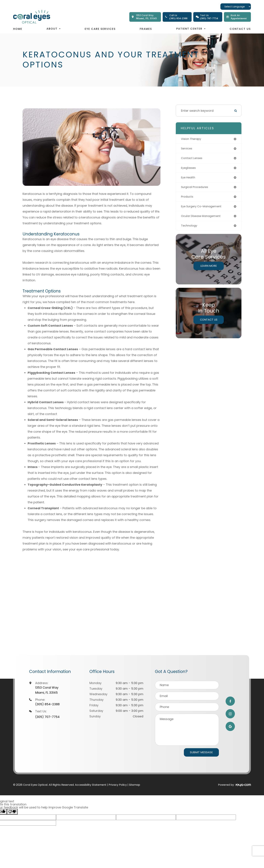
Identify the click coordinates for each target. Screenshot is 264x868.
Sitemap (135, 785)
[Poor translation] (12, 812)
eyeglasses (189, 169)
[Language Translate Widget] (236, 7)
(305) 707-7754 (47, 717)
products (188, 199)
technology (190, 228)
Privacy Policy (118, 785)
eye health (189, 179)
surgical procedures (196, 189)
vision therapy (192, 139)
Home (18, 29)
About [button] (53, 29)
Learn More (209, 269)
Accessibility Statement (91, 785)
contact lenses (193, 159)
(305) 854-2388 (47, 704)
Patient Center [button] (191, 29)
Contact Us (240, 29)
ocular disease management (203, 219)
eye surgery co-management (203, 209)
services (187, 149)
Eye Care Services (100, 29)
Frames (146, 29)
